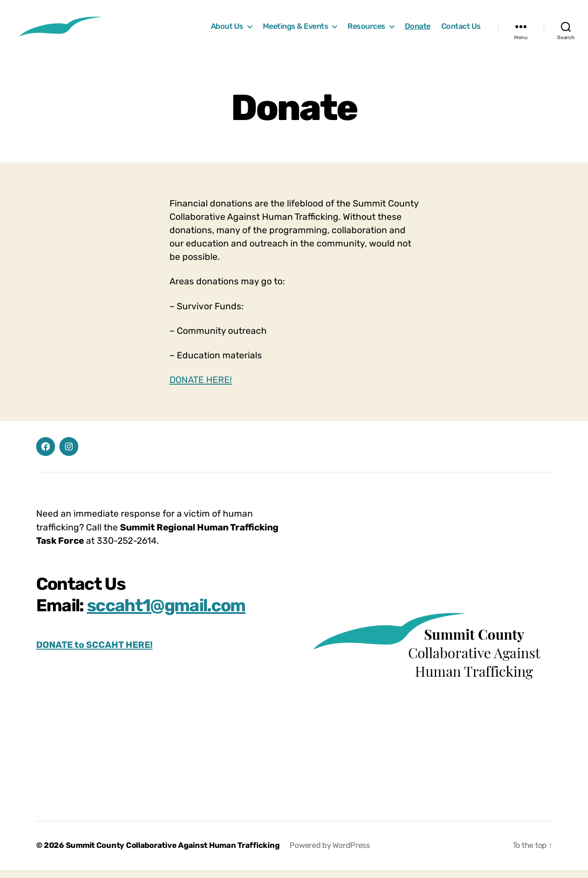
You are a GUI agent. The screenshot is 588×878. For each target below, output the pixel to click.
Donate (418, 30)
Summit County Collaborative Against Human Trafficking (173, 853)
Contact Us (461, 30)
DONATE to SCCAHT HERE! (94, 652)
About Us (227, 30)
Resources (366, 30)
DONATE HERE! (201, 388)
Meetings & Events (296, 30)
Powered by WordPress (330, 853)
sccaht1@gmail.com (166, 613)
